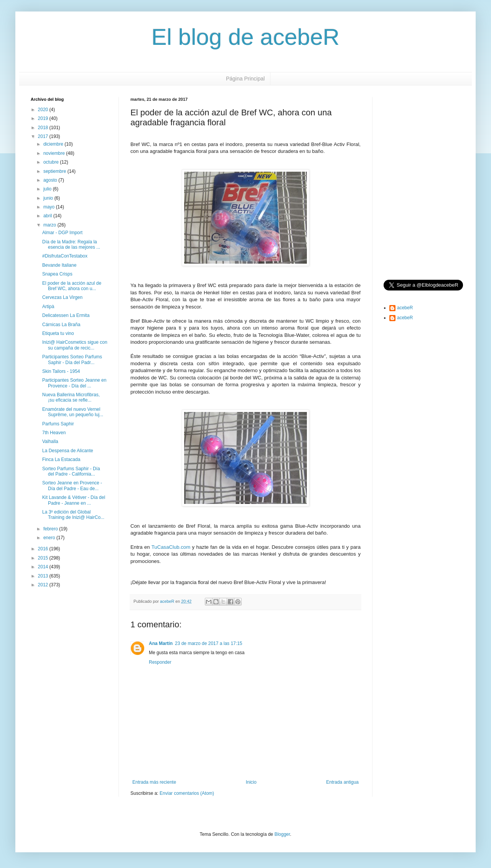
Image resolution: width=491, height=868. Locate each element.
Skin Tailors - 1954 (61, 371)
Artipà (48, 307)
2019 (44, 118)
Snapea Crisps (57, 274)
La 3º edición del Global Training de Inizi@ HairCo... (73, 515)
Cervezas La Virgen (62, 297)
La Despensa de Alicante (68, 451)
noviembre (55, 153)
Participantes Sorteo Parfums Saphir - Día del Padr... (72, 359)
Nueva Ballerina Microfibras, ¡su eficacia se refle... (71, 397)
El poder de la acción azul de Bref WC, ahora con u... (72, 286)
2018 (44, 128)
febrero (51, 529)
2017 (44, 136)
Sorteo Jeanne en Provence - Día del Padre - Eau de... (72, 486)
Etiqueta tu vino (58, 333)
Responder (160, 662)
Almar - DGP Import (62, 233)
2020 (44, 110)
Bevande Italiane (59, 265)
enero (50, 538)
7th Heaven (54, 433)
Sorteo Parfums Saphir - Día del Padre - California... (71, 471)
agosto (51, 180)
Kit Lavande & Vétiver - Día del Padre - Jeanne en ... (74, 500)
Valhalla (50, 441)
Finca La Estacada (61, 459)
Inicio (251, 782)
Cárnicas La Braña (61, 325)
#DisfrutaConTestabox (65, 256)
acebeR (405, 308)
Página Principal (245, 79)
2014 (44, 567)
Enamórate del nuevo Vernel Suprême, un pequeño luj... (73, 412)
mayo (50, 207)
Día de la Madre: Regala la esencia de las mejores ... (71, 244)
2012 (44, 585)
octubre (52, 162)
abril (48, 216)
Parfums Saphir (58, 424)
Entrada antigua (342, 782)
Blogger (282, 834)
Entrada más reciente (154, 782)
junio (49, 198)
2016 (44, 549)
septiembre (55, 171)
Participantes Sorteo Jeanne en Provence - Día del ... (74, 383)
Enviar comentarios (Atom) (187, 793)
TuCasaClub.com (171, 547)
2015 (44, 558)
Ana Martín (161, 643)
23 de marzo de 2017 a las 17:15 (208, 643)
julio (48, 189)
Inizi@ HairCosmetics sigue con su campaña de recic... (75, 345)
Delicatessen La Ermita (66, 315)
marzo (50, 225)
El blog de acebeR (245, 37)
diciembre (54, 144)
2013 (44, 576)
